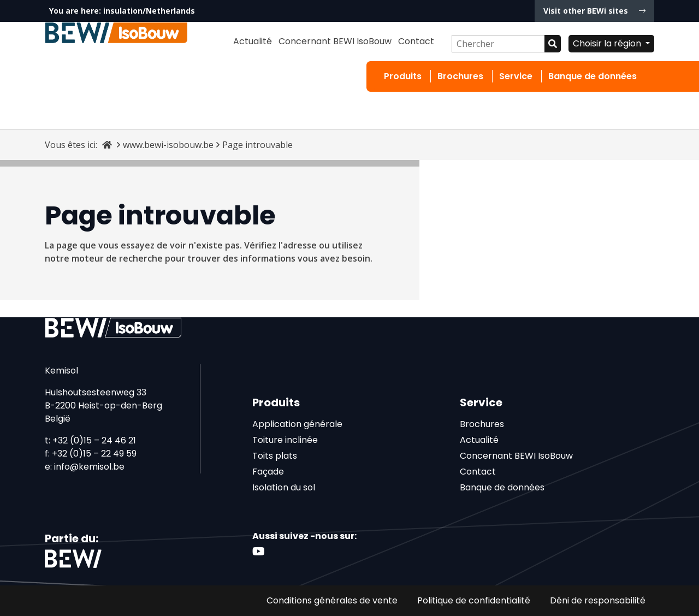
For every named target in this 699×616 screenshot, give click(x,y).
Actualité (253, 41)
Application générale (297, 424)
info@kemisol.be (89, 467)
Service (516, 76)
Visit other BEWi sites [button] (594, 11)
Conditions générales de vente (332, 600)
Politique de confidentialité (474, 600)
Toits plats (275, 456)
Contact (416, 41)
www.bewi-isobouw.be (168, 145)
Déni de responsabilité (598, 600)
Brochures (460, 76)
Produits (403, 76)
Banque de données (593, 76)
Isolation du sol (284, 487)
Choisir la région (608, 43)
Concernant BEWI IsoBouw (335, 41)
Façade (268, 472)
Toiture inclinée (285, 440)
